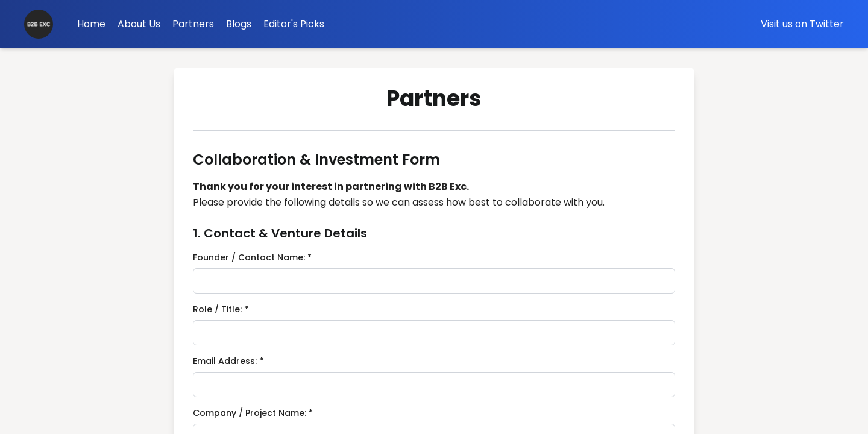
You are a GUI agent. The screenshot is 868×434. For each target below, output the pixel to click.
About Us (139, 24)
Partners (193, 24)
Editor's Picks (294, 24)
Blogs (239, 24)
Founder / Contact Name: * (252, 257)
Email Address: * (228, 361)
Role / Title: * (221, 309)
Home (91, 24)
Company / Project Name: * (253, 413)
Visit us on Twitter (802, 24)
